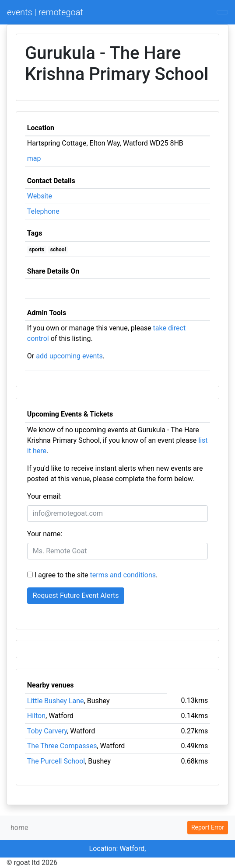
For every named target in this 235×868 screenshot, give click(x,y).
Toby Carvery (47, 731)
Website (40, 196)
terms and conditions (123, 575)
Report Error (208, 827)
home (19, 828)
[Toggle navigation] (222, 12)
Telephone (43, 211)
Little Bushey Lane (56, 701)
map (34, 158)
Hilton (36, 716)
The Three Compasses (62, 746)
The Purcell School (56, 761)
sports (37, 250)
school (58, 250)
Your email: (44, 496)
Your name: (45, 534)
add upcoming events (69, 356)
